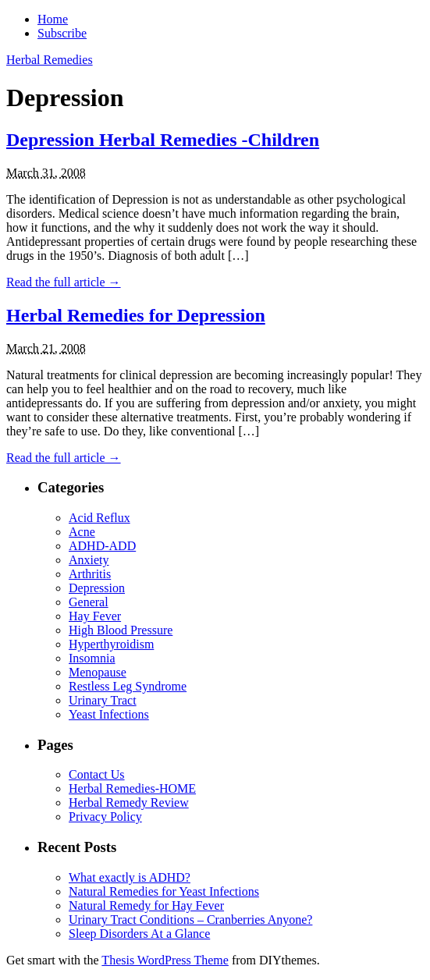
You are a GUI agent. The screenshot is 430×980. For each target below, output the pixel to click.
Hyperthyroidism (111, 644)
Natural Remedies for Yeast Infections (164, 891)
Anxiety (89, 560)
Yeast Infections (109, 714)
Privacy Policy (105, 817)
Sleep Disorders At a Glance (139, 934)
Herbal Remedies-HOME (132, 788)
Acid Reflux (100, 518)
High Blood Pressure (121, 630)
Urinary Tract (103, 700)
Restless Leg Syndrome (128, 686)
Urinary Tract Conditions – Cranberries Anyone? (190, 920)
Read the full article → (64, 282)
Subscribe (62, 33)
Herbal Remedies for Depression (136, 315)
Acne (82, 532)
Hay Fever (95, 616)
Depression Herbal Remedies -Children (163, 140)
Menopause (98, 672)
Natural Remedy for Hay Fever (146, 905)
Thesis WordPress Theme (165, 960)
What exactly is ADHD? (130, 877)
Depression (97, 588)
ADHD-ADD (102, 546)
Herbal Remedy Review (129, 802)
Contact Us (97, 774)
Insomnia (92, 658)
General (89, 602)
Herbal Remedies (50, 60)
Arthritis (90, 574)
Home (53, 19)
